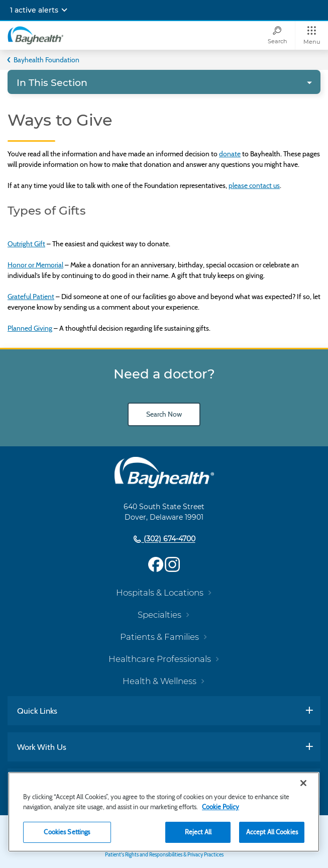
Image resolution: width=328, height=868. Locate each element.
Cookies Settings (67, 832)
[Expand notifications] (64, 10)
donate (230, 154)
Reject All (198, 832)
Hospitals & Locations (160, 593)
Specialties (159, 615)
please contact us (254, 185)
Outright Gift (26, 244)
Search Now (164, 414)
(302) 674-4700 (169, 539)
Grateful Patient (31, 297)
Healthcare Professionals (160, 659)
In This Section (52, 83)
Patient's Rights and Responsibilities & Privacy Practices (164, 855)
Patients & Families (159, 637)
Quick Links (37, 711)
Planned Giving (30, 328)
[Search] (277, 35)
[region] (164, 812)
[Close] (303, 783)
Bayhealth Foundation (46, 60)
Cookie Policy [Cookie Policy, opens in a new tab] (221, 807)
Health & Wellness (159, 681)
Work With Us (42, 747)
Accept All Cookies (272, 832)
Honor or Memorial (35, 265)
